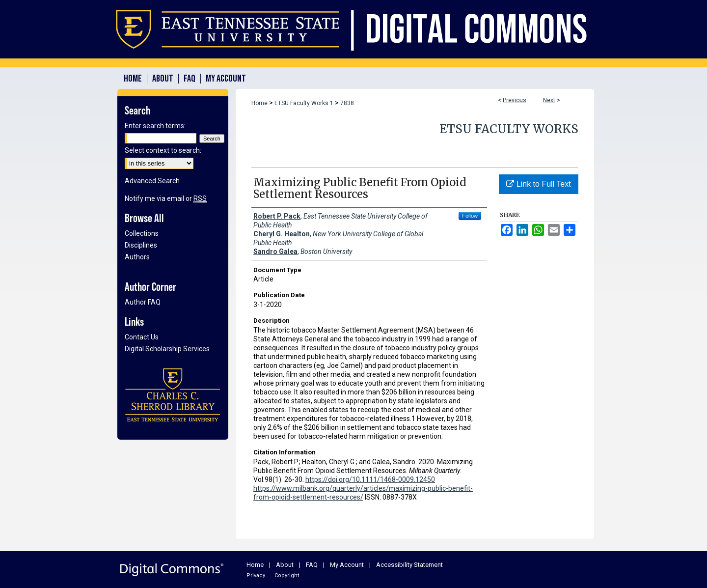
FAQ (312, 565)
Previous (515, 100)
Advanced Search (152, 181)
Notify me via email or (166, 198)
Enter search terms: (155, 126)
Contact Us (142, 337)
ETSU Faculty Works (509, 129)
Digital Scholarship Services (167, 349)
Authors (137, 257)
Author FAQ (143, 302)
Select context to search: (163, 150)
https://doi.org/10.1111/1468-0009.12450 (370, 479)
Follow (470, 216)
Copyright (287, 575)
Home (259, 103)
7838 (347, 103)
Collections (142, 233)
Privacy (256, 575)
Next (549, 100)
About (285, 565)
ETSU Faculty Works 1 (304, 103)
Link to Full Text (538, 184)
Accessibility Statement (409, 565)
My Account (347, 565)
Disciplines (141, 245)
